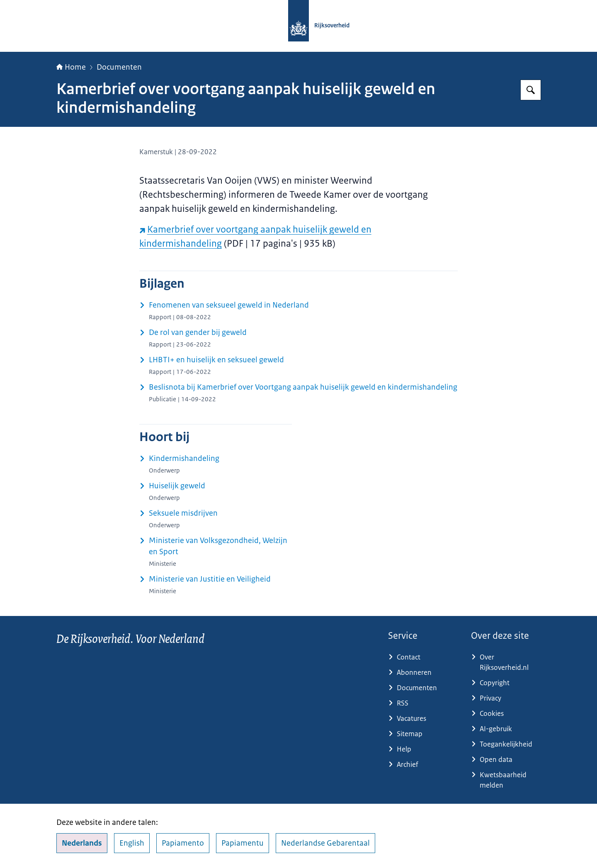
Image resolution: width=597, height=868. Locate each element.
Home (71, 67)
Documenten (119, 67)
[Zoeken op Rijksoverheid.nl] (531, 90)
